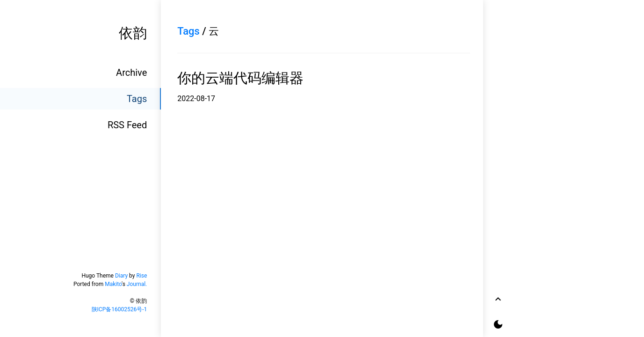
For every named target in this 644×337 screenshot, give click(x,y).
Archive (131, 73)
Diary (121, 276)
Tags (137, 99)
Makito (113, 284)
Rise (141, 276)
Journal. (137, 284)
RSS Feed (127, 125)
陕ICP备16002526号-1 (119, 309)
